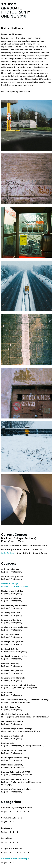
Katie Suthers (8, 553)
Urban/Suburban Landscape (15, 859)
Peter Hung (7, 549)
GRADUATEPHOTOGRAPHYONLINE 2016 (16, 12)
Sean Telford (24, 553)
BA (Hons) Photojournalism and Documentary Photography (21, 782)
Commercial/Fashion (11, 818)
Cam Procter (36, 549)
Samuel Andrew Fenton (33, 546)
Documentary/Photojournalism (17, 807)
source (9, 4)
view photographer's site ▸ (19, 91)
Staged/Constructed (12, 848)
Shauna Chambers (10, 546)
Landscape (6, 828)
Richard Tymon (40, 553)
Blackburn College (19, 540)
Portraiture (7, 838)
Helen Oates (21, 549)
